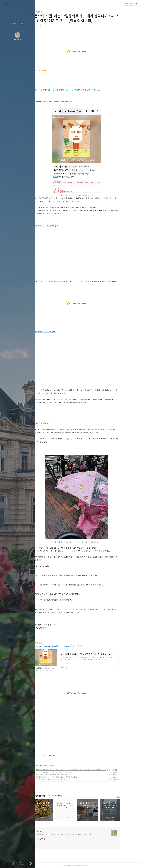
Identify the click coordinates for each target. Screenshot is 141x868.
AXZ (86, 865)
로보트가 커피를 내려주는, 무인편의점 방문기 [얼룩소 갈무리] (63, 775)
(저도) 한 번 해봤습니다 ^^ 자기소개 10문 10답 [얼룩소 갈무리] (63, 772)
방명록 (13, 863)
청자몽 (18, 24)
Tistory (98, 865)
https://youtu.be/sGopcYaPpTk (57, 226)
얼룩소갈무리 (48, 12)
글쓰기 (5, 863)
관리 (31, 863)
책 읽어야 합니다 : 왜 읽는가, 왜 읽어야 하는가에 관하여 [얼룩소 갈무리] (66, 777)
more (129, 796)
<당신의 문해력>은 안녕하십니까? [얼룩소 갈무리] (60, 779)
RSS (22, 863)
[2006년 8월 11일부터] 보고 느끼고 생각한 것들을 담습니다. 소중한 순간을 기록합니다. (74, 834)
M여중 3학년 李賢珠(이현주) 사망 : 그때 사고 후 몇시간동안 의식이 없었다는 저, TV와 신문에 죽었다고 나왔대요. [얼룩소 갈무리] (81, 770)
